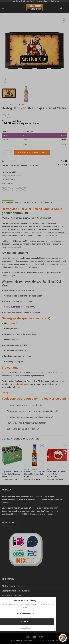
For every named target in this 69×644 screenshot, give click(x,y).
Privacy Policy (25, 628)
